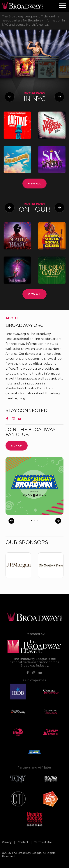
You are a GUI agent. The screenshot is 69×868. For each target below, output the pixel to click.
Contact (23, 842)
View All (34, 184)
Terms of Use (43, 842)
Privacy (7, 842)
